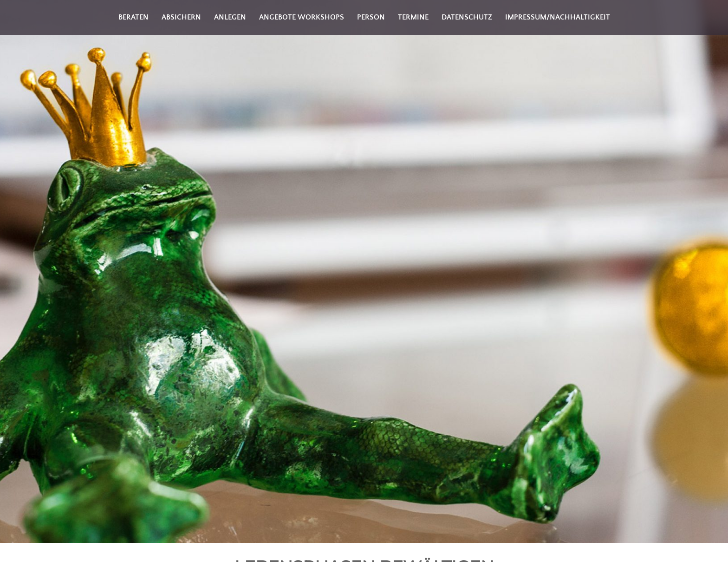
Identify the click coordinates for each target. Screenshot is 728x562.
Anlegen (230, 17)
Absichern (181, 17)
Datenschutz (467, 17)
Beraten (133, 17)
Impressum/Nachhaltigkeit (558, 17)
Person (371, 17)
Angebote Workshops (302, 17)
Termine (413, 17)
